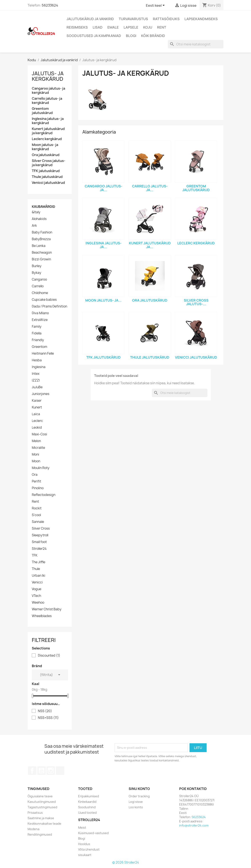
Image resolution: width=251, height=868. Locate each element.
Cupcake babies (44, 300)
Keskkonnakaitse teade (44, 824)
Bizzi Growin (41, 259)
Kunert (37, 407)
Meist (82, 828)
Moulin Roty (41, 468)
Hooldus (84, 844)
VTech (36, 596)
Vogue (37, 589)
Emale (113, 27)
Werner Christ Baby (47, 609)
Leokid (37, 428)
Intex (36, 374)
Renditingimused (40, 834)
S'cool (36, 515)
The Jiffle (39, 562)
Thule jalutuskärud (47, 177)
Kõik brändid (153, 36)
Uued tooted (87, 813)
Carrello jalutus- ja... (150, 188)
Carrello (38, 286)
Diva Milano (40, 313)
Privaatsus (35, 813)
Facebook (32, 771)
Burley (37, 266)
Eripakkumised (89, 796)
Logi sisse (136, 802)
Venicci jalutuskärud (48, 183)
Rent (162, 27)
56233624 (50, 5)
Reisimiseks (77, 27)
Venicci (37, 582)
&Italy (36, 212)
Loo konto (136, 807)
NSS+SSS (48, 718)
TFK (35, 555)
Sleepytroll (40, 535)
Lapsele (131, 27)
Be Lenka (39, 246)
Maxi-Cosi (39, 434)
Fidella (37, 333)
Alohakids (39, 219)
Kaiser (37, 401)
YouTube (41, 771)
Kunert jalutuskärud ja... (150, 245)
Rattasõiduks (166, 19)
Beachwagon (42, 253)
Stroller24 (39, 549)
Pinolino (38, 488)
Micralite (38, 448)
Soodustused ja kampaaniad (94, 36)
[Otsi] (196, 44)
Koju (148, 27)
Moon (36, 461)
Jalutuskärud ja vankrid (90, 19)
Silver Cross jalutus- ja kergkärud (49, 163)
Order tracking (139, 796)
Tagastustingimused (42, 807)
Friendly (38, 340)
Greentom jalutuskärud (42, 111)
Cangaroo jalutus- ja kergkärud (48, 91)
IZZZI (36, 380)
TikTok (60, 771)
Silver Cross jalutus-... (196, 302)
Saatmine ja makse (41, 818)
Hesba (37, 360)
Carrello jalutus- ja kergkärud (47, 101)
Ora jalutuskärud (46, 155)
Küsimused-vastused (93, 833)
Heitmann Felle (43, 354)
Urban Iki (39, 576)
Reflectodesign (44, 495)
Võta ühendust (89, 849)
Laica (36, 414)
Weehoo (38, 603)
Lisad (98, 27)
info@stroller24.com (194, 825)
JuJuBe (37, 387)
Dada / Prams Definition (49, 306)
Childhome (40, 293)
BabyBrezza (41, 239)
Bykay (37, 273)
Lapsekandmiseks (201, 19)
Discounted (49, 656)
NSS (45, 711)
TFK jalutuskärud (46, 171)
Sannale (38, 522)
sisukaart (85, 855)
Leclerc (37, 421)
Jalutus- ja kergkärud (48, 76)
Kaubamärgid (43, 207)
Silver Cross (41, 529)
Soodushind (87, 807)
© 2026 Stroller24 (126, 862)
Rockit (37, 508)
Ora (35, 475)
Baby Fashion (42, 232)
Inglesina (39, 367)
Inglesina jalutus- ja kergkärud (48, 121)
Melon (36, 441)
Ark (34, 226)
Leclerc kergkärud (47, 139)
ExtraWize (40, 320)
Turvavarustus (133, 19)
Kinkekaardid (87, 802)
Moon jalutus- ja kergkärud (45, 147)
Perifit (36, 481)
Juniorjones (41, 394)
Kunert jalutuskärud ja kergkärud (48, 131)
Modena (33, 829)
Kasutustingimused (42, 802)
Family (37, 327)
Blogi (131, 36)
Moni (35, 455)
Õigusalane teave (40, 796)
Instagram (51, 771)
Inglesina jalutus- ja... (103, 245)
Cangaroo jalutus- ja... (103, 188)
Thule (36, 569)
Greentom (39, 347)
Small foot (39, 542)
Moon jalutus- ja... (103, 300)
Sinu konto (139, 789)
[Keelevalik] (156, 6)
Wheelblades (42, 616)
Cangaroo (39, 280)
